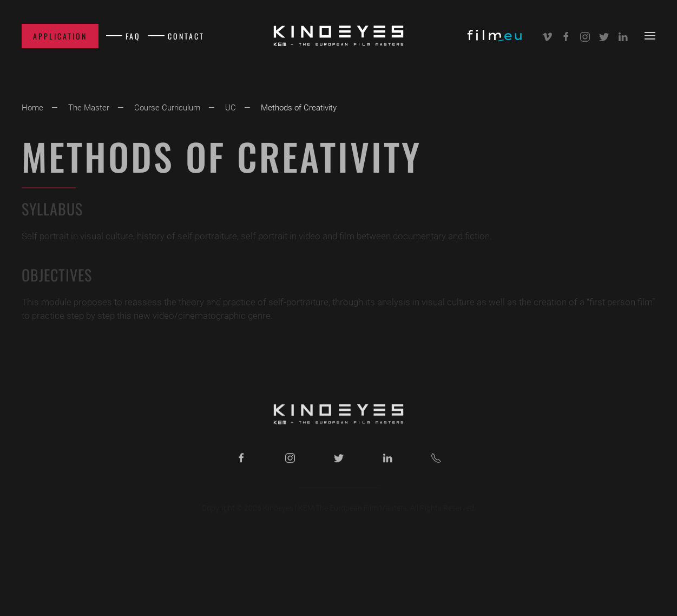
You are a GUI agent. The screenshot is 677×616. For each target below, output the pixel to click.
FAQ (133, 36)
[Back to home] (339, 36)
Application (60, 36)
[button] (650, 36)
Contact (186, 36)
